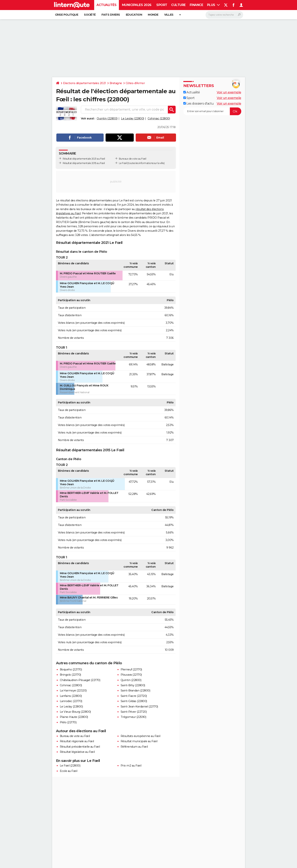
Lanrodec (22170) (71, 701)
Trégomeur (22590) (133, 717)
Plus (214, 5)
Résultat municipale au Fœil (139, 741)
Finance (196, 5)
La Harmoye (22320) (73, 691)
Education (134, 15)
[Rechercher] (224, 15)
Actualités (106, 5)
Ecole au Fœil (69, 771)
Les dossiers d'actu (199, 104)
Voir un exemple (229, 92)
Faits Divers (111, 15)
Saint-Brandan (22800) (135, 691)
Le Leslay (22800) (133, 118)
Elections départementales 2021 (85, 83)
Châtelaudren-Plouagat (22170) (80, 680)
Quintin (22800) (107, 118)
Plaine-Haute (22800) (74, 717)
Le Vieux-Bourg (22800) (75, 712)
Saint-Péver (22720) (134, 712)
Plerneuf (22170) (131, 669)
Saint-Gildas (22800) (134, 701)
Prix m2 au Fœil (131, 766)
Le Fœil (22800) (70, 766)
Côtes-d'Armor (135, 83)
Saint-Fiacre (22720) (134, 696)
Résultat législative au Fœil (77, 752)
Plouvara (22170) (131, 675)
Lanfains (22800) (71, 696)
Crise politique (67, 15)
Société (90, 15)
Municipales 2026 (137, 5)
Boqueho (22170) (71, 669)
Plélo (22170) (68, 722)
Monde (153, 15)
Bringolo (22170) (70, 675)
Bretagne (116, 83)
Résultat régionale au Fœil (77, 741)
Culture (178, 5)
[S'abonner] (212, 111)
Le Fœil (123, 163)
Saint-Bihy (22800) (133, 685)
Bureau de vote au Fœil (75, 736)
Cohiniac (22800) (159, 118)
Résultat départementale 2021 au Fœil (84, 159)
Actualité (192, 92)
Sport (162, 5)
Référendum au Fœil (134, 747)
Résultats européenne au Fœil (140, 736)
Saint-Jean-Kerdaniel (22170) (139, 707)
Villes (169, 15)
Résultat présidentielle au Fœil (80, 747)
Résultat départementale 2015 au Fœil (84, 163)
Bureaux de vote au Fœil (133, 159)
